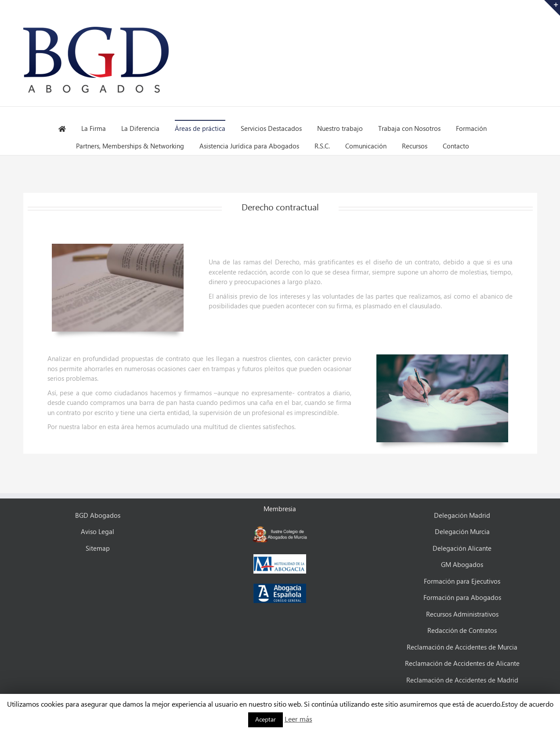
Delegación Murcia (462, 532)
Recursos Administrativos (462, 615)
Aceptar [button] (266, 720)
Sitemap (98, 549)
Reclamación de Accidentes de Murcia (462, 648)
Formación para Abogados (462, 598)
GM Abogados (462, 565)
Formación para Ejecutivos (462, 582)
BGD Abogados (98, 516)
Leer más (298, 720)
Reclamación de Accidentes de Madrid (462, 681)
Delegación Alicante (462, 549)
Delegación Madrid (462, 516)
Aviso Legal (98, 532)
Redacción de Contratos (462, 631)
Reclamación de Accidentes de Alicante (462, 664)
